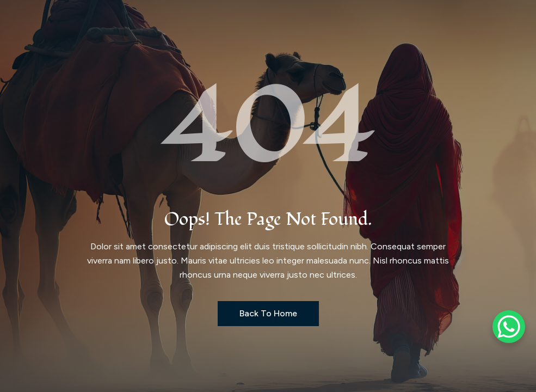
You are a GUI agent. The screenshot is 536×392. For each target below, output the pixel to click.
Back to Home (268, 313)
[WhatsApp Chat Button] (509, 327)
